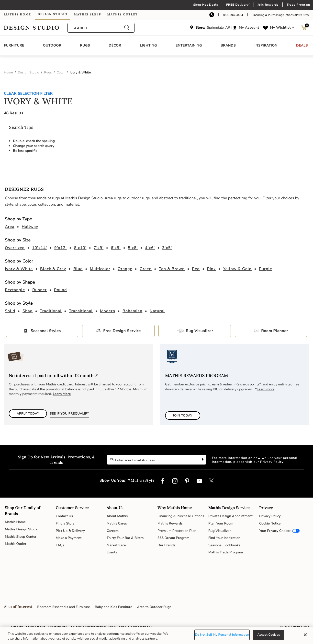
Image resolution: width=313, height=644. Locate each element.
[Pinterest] (187, 481)
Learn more (266, 389)
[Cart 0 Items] (304, 29)
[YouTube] (199, 481)
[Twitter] (212, 481)
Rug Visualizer (198, 331)
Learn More (62, 394)
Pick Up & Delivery (70, 531)
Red (196, 269)
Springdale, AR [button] (218, 28)
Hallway (30, 227)
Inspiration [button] (266, 45)
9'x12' (61, 248)
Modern (108, 311)
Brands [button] (228, 45)
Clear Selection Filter (28, 94)
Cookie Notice (270, 523)
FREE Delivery (237, 5)
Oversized (15, 248)
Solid (10, 311)
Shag (28, 311)
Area (10, 227)
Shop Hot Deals (206, 5)
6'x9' (116, 248)
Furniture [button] (14, 45)
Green (146, 269)
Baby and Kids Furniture (114, 607)
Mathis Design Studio (22, 529)
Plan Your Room (221, 523)
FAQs (60, 545)
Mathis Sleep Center (21, 537)
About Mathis (117, 516)
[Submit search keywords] (127, 28)
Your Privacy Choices (275, 531)
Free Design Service (122, 331)
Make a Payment (69, 538)
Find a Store (65, 523)
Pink (212, 269)
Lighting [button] (148, 45)
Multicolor (100, 269)
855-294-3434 (233, 15)
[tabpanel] (156, 128)
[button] (247, 28)
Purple (266, 269)
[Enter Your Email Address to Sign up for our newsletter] (153, 460)
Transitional (81, 311)
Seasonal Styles (46, 331)
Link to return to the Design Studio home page (36, 28)
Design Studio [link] (53, 14)
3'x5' (167, 248)
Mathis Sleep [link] (87, 15)
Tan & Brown (172, 269)
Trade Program (298, 5)
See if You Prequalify (69, 414)
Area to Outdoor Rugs (154, 607)
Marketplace (116, 545)
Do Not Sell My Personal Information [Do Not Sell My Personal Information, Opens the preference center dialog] (222, 635)
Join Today (183, 416)
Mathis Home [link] (18, 15)
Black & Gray (53, 269)
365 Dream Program (173, 538)
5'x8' (133, 248)
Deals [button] (302, 45)
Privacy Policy (272, 462)
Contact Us (64, 516)
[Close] (305, 635)
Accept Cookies (268, 635)
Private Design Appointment (230, 516)
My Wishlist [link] (280, 28)
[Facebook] (163, 481)
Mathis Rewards (170, 523)
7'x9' (99, 248)
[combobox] (98, 28)
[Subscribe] (202, 460)
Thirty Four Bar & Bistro (125, 538)
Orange (125, 269)
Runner (39, 290)
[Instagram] (175, 481)
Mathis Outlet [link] (122, 15)
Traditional (51, 311)
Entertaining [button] (189, 45)
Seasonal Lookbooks (224, 545)
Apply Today (28, 414)
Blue (78, 269)
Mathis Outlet (16, 544)
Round (60, 290)
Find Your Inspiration (224, 538)
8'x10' (80, 248)
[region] (156, 635)
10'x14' (39, 248)
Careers (113, 531)
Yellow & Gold (237, 269)
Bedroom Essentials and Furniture (64, 607)
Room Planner (275, 331)
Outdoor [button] (52, 45)
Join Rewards (268, 5)
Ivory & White (19, 269)
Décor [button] (115, 45)
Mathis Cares (117, 523)
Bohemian (132, 311)
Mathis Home (15, 522)
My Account (249, 28)
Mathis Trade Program (226, 552)
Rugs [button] (85, 45)
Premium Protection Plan (177, 531)
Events (112, 552)
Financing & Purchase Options (181, 516)
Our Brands (166, 545)
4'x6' (150, 248)
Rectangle (15, 290)
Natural (157, 311)
